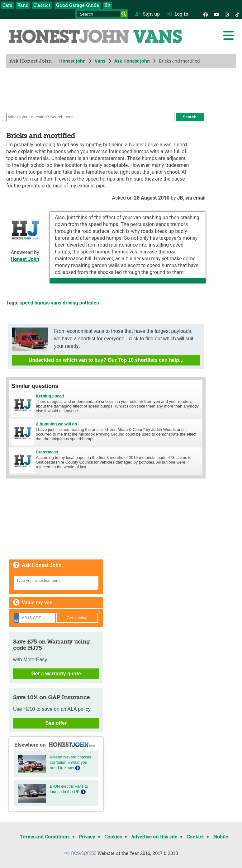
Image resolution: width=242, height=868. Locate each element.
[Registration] (34, 618)
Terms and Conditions (45, 837)
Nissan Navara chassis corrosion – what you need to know (70, 762)
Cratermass (47, 452)
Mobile (221, 837)
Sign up (147, 14)
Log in (178, 14)
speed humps (35, 303)
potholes (89, 303)
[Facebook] (206, 14)
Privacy (87, 837)
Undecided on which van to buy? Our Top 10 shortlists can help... (106, 360)
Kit (107, 5)
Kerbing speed (50, 396)
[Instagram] (227, 14)
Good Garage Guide (78, 5)
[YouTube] (216, 14)
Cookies (113, 837)
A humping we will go (56, 424)
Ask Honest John (132, 61)
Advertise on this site (154, 837)
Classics (42, 5)
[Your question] (56, 583)
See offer (56, 723)
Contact (195, 837)
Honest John (72, 61)
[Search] (124, 14)
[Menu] (228, 35)
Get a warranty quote (56, 674)
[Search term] (102, 14)
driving (70, 303)
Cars (7, 5)
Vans (23, 5)
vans (56, 303)
